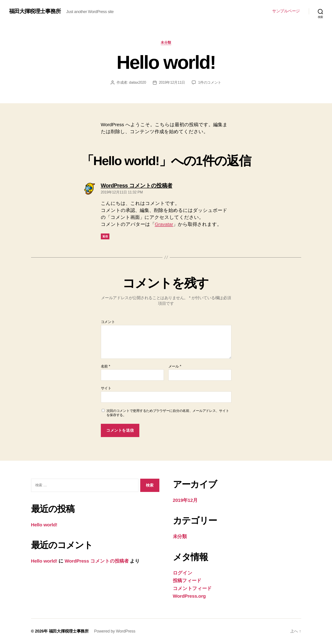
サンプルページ (286, 11)
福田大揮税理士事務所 (35, 11)
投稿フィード (187, 580)
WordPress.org (189, 596)
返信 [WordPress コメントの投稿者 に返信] (105, 236)
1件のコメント (210, 82)
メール (175, 366)
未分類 (166, 42)
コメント (108, 322)
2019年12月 (185, 500)
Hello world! (44, 525)
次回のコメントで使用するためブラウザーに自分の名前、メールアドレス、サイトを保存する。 (168, 413)
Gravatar (164, 224)
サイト (106, 388)
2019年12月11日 (172, 82)
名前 (106, 366)
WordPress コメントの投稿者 (97, 561)
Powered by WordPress (115, 631)
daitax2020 (138, 82)
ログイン (183, 573)
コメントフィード (192, 588)
